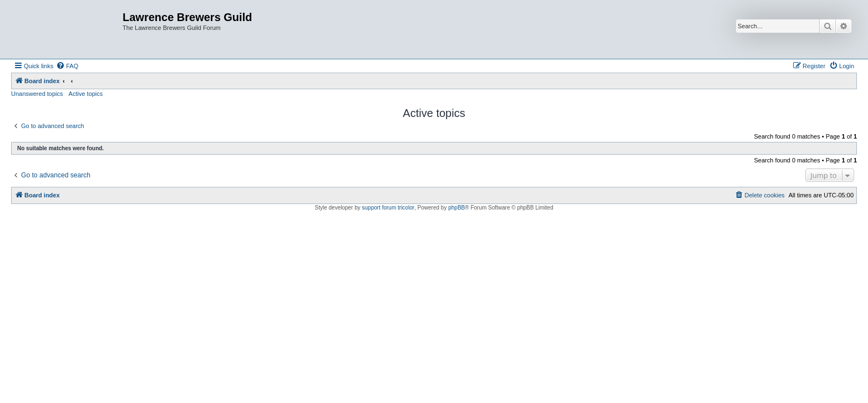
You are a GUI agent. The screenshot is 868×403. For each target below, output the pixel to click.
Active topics (86, 94)
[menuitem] (67, 66)
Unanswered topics (37, 94)
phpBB (456, 208)
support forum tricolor (388, 208)
